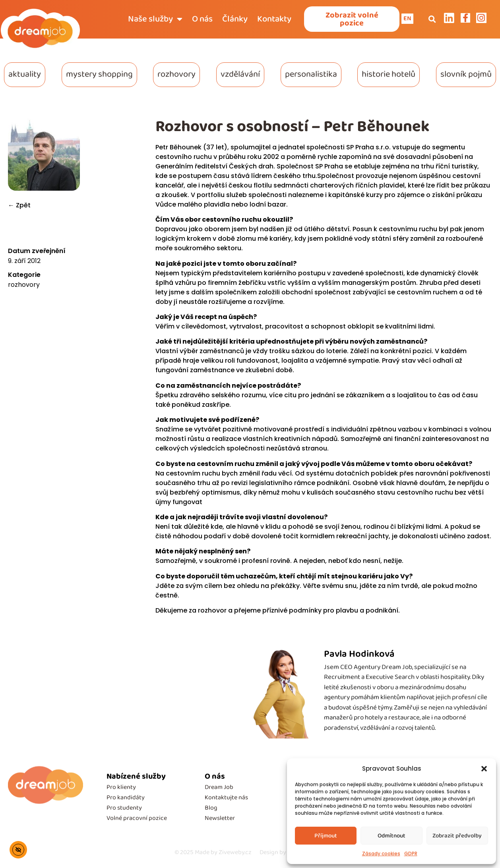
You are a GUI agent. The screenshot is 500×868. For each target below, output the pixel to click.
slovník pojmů (466, 74)
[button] (484, 769)
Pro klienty (121, 787)
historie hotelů (389, 74)
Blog (211, 808)
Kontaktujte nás (226, 797)
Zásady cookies (381, 854)
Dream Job (219, 787)
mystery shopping (99, 74)
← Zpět (19, 205)
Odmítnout (391, 836)
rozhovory (176, 74)
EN (407, 18)
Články (235, 19)
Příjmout (326, 836)
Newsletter (220, 818)
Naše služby (155, 19)
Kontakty (274, 19)
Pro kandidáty (126, 797)
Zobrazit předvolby (457, 836)
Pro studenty (124, 808)
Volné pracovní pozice (137, 818)
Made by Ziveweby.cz (213, 852)
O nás (202, 19)
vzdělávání (240, 74)
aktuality (25, 74)
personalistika (311, 74)
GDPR (411, 854)
